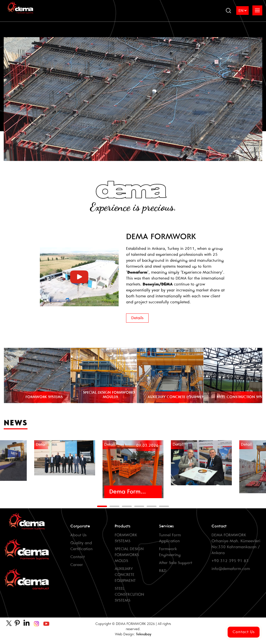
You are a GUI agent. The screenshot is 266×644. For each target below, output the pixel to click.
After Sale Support (176, 563)
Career (77, 565)
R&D (163, 571)
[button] (102, 506)
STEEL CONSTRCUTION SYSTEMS (129, 595)
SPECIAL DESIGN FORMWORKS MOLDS (129, 555)
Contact (78, 557)
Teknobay (144, 634)
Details (137, 318)
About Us (78, 535)
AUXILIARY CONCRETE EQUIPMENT (125, 575)
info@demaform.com (231, 569)
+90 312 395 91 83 (230, 561)
